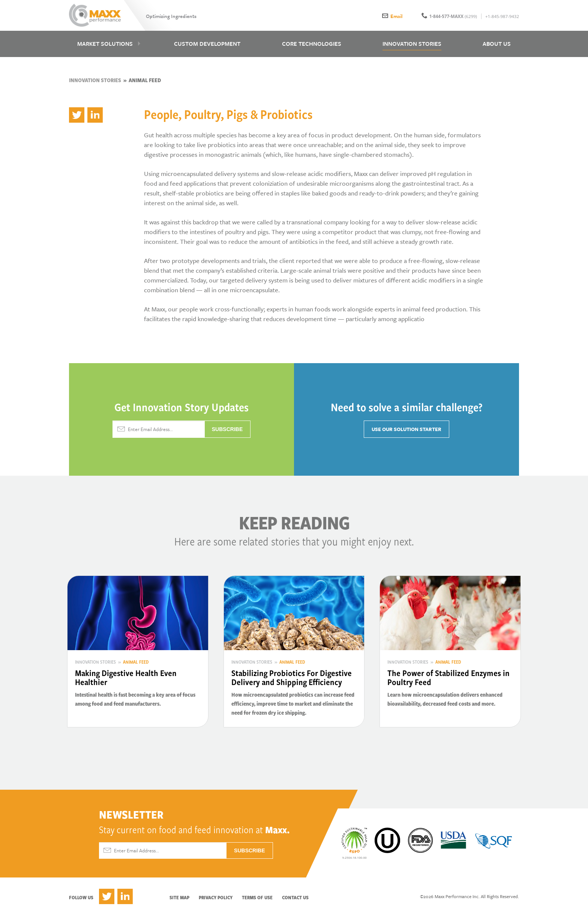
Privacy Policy (216, 900)
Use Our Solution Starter (406, 432)
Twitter (107, 899)
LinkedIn (125, 899)
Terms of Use (257, 900)
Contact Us (295, 900)
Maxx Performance (96, 16)
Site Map (179, 900)
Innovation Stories (95, 83)
